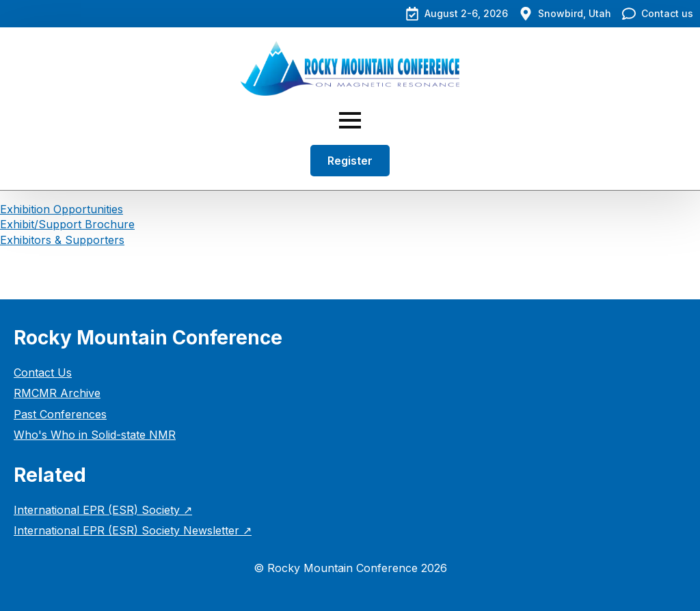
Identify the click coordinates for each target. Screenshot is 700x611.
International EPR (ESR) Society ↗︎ (103, 510)
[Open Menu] (350, 120)
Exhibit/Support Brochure (67, 224)
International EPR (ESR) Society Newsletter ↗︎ (133, 530)
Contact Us (43, 372)
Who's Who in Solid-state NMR (95, 435)
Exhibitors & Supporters (62, 240)
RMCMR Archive (57, 393)
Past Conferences (60, 414)
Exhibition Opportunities (62, 209)
